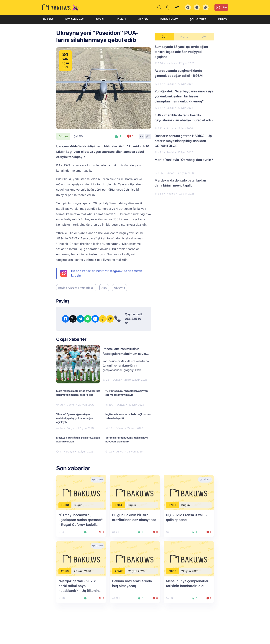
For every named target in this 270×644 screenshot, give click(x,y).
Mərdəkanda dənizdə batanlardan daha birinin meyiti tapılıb (180, 183)
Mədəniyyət (169, 19)
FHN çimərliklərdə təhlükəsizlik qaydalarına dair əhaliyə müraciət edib (184, 118)
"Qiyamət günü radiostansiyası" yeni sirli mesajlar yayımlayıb (127, 393)
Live (221, 7)
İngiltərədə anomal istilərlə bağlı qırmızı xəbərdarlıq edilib (128, 416)
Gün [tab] (164, 37)
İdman (121, 19)
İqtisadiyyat (74, 19)
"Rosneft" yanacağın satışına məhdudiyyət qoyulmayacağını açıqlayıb (74, 418)
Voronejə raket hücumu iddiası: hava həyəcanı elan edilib (127, 440)
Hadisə (143, 19)
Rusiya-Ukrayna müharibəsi (76, 288)
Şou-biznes (198, 19)
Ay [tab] (204, 37)
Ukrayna (120, 288)
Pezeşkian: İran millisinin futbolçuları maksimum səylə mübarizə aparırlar (124, 354)
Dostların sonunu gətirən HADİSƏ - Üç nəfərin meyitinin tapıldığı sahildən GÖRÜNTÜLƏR (183, 141)
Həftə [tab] (184, 37)
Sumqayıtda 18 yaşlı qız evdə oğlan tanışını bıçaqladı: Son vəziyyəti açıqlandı (181, 52)
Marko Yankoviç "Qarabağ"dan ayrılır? (184, 160)
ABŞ (104, 288)
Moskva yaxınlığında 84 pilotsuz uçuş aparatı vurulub (78, 440)
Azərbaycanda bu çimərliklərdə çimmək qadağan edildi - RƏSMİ (179, 73)
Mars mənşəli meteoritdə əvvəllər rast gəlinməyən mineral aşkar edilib (78, 393)
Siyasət (48, 19)
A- (142, 136)
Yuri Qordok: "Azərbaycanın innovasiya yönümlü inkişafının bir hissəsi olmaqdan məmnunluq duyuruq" (184, 96)
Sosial (100, 19)
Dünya (223, 19)
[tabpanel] (184, 120)
